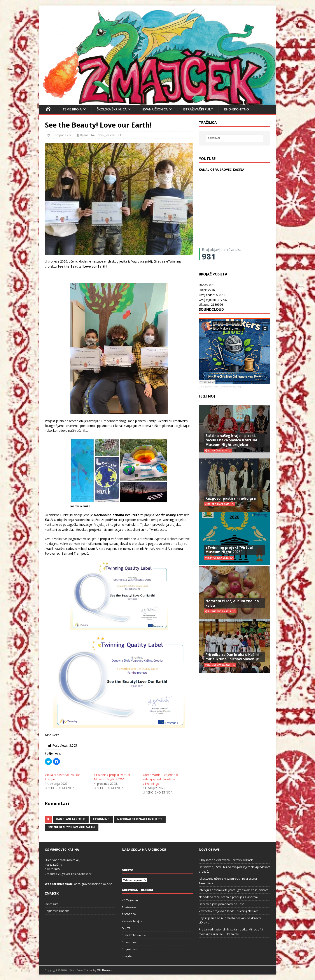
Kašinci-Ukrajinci (133, 921)
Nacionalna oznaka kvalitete (140, 819)
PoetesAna (129, 907)
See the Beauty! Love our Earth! (72, 827)
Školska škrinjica (112, 109)
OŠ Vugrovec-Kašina (209, 387)
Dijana (84, 135)
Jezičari (110, 135)
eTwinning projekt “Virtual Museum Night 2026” (112, 777)
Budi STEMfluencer (134, 935)
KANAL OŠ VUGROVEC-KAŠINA (222, 170)
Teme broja (72, 109)
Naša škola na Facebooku (144, 850)
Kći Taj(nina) (130, 900)
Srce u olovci (130, 942)
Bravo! (100, 135)
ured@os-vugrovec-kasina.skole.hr (68, 874)
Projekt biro (129, 949)
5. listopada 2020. (62, 135)
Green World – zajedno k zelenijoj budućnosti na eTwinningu (160, 779)
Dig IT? (126, 928)
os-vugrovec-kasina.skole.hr (93, 884)
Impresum (52, 904)
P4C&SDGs (129, 914)
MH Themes (104, 970)
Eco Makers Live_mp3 (232, 387)
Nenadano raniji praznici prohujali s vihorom (228, 897)
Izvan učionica (155, 109)
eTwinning (101, 819)
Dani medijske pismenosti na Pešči (222, 904)
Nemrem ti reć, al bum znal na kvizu (232, 603)
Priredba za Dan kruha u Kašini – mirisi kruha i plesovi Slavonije (234, 657)
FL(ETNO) (207, 396)
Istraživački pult (198, 109)
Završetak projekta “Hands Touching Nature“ (228, 911)
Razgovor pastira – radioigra (231, 498)
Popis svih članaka (57, 911)
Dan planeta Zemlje (71, 819)
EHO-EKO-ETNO (237, 109)
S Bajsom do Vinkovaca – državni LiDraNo (226, 860)
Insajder (127, 956)
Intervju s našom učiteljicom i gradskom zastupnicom (234, 890)
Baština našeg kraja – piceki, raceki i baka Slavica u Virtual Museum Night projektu (231, 440)
